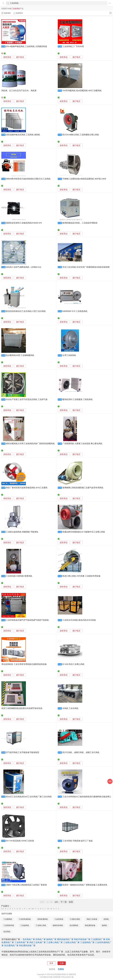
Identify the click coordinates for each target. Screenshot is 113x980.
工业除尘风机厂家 (71, 942)
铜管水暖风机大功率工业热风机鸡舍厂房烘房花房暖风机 (30, 444)
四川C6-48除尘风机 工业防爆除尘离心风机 (81, 135)
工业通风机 (8, 919)
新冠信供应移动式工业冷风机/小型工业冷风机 (26, 311)
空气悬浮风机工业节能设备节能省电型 (23, 752)
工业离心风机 (41, 925)
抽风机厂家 (51, 939)
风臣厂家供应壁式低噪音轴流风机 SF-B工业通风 (27, 488)
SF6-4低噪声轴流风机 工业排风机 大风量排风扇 (26, 46)
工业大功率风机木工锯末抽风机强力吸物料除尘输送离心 (87, 797)
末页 (71, 902)
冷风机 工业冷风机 (70, 708)
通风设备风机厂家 (65, 939)
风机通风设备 (90, 925)
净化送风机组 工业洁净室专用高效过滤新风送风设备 (24, 664)
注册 (62, 963)
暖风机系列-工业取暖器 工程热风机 (78, 399)
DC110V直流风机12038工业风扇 (20, 841)
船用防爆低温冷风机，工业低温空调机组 (80, 223)
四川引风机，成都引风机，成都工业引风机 (81, 752)
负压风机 (7, 932)
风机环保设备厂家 (82, 939)
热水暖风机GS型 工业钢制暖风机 (20, 355)
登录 (51, 963)
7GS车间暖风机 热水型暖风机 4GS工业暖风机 (82, 91)
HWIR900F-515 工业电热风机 (75, 311)
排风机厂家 (41, 939)
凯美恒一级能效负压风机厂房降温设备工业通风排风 (85, 885)
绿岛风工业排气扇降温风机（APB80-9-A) (24, 267)
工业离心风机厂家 (54, 942)
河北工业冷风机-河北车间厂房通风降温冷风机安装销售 (86, 267)
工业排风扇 (59, 919)
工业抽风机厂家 (87, 942)
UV (48, 909)
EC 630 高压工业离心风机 (73, 664)
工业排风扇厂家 (22, 942)
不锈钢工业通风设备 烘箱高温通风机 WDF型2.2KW (84, 179)
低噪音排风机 (58, 925)
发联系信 (7, 57)
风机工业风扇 (92, 919)
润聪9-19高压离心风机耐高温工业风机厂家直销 (26, 885)
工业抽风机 (25, 925)
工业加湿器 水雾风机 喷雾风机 (19, 576)
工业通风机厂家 (98, 939)
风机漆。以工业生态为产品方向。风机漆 (19, 91)
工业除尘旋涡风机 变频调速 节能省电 (22, 532)
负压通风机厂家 (11, 945)
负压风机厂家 (29, 939)
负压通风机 (74, 925)
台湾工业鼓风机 (69, 355)
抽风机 (104, 925)
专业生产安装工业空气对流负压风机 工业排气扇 (27, 399)
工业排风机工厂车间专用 (73, 46)
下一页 (64, 902)
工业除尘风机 (75, 919)
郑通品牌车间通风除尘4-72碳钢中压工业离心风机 (84, 532)
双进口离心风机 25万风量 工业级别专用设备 (81, 576)
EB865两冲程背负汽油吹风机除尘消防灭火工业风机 (28, 179)
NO (33, 909)
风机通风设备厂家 (27, 945)
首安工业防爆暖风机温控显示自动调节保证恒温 (22, 708)
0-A (2, 909)
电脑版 (61, 969)
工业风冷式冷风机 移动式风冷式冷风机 (79, 620)
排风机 (106, 919)
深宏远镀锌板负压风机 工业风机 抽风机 (23, 135)
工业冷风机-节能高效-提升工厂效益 (78, 841)
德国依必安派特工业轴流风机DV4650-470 (24, 223)
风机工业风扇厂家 (37, 942)
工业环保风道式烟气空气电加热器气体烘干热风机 (27, 620)
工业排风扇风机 (25, 919)
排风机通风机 (43, 919)
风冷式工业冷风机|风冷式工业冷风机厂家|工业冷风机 (29, 797)
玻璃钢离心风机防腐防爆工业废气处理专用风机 (83, 488)
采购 (110, 781)
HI (20, 909)
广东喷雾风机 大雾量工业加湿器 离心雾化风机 (82, 444)
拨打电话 (20, 57)
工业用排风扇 (9, 925)
